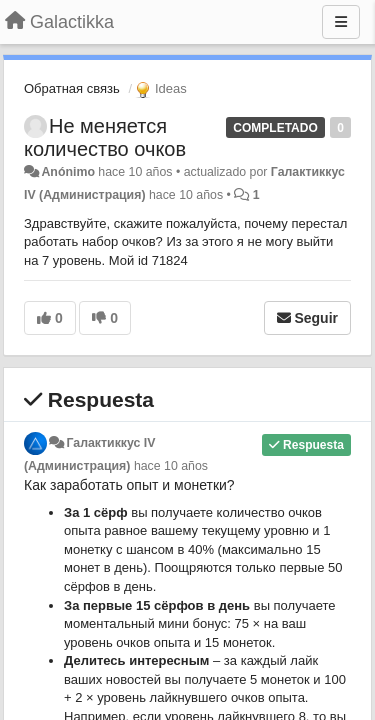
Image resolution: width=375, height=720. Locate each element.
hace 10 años (171, 466)
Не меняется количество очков (105, 137)
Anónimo (67, 172)
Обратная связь (72, 88)
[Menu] (341, 22)
